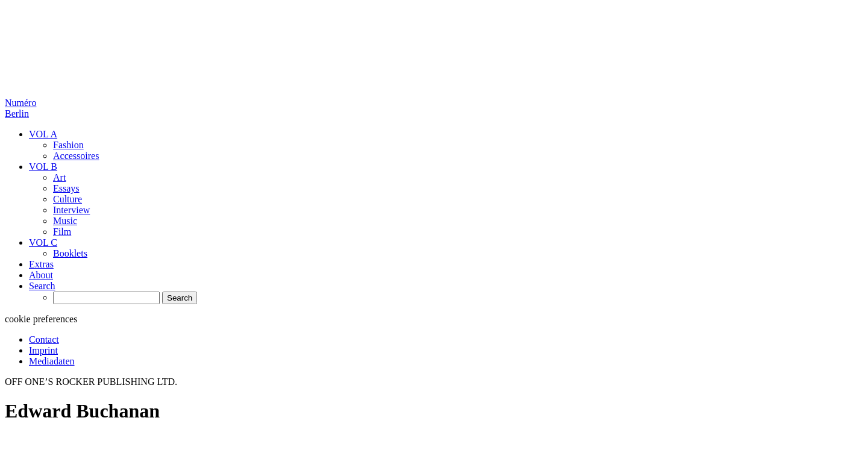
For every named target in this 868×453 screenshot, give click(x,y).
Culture (68, 199)
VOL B (43, 167)
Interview (71, 210)
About (41, 275)
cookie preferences (41, 319)
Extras (41, 264)
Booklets (70, 253)
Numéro (20, 108)
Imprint (43, 350)
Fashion (68, 145)
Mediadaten (52, 361)
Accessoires (76, 156)
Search (42, 286)
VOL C (43, 242)
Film (62, 232)
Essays (66, 188)
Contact (44, 339)
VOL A (43, 134)
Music (65, 221)
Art (59, 177)
